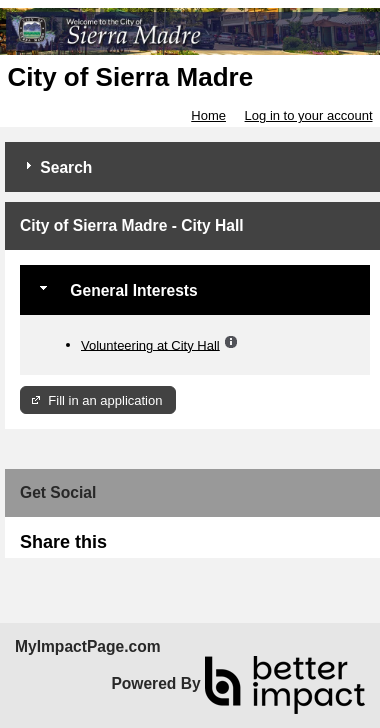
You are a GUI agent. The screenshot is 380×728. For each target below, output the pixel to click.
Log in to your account (309, 115)
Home (208, 115)
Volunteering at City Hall (150, 344)
